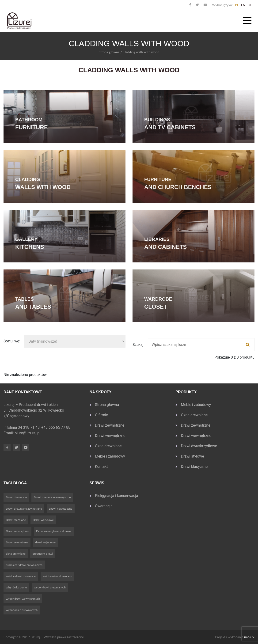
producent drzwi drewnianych (24, 565)
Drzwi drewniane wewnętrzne (52, 497)
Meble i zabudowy (110, 456)
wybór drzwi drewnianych (50, 587)
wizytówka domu (16, 587)
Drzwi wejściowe (43, 520)
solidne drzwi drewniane (21, 576)
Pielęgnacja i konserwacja (117, 496)
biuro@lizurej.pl (27, 433)
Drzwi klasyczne (194, 467)
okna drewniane (16, 554)
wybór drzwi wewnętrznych (23, 599)
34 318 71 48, (30, 427)
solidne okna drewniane (57, 576)
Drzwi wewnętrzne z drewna (54, 531)
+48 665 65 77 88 (56, 427)
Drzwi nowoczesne (61, 509)
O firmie (102, 415)
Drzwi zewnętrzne (110, 425)
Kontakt (101, 467)
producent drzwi (43, 554)
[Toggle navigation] (247, 21)
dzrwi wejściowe (45, 542)
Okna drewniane (108, 446)
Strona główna (109, 52)
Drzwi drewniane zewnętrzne (24, 509)
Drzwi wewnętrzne (110, 436)
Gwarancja (104, 506)
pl (237, 5)
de (250, 5)
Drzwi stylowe (192, 456)
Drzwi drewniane (16, 497)
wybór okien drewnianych (22, 610)
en (243, 5)
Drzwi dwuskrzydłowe (199, 446)
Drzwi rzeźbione (16, 520)
